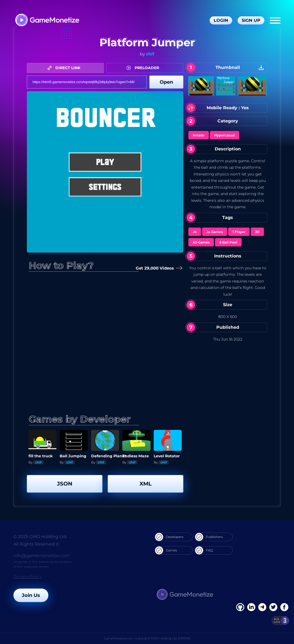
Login (221, 20)
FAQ (204, 550)
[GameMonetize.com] (47, 21)
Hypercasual (225, 135)
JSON (65, 484)
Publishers (209, 537)
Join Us (31, 595)
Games (166, 550)
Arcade (199, 135)
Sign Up (251, 20)
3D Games (201, 242)
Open (166, 82)
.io (195, 232)
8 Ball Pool (228, 242)
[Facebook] (240, 607)
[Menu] (275, 20)
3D (257, 232)
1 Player (239, 232)
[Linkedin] (262, 607)
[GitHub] (284, 607)
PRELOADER (144, 68)
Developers (169, 537)
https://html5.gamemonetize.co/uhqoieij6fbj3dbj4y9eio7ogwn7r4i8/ (87, 82)
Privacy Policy (28, 577)
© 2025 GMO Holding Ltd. (40, 537)
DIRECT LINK (65, 68)
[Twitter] (273, 607)
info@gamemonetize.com (42, 556)
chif (150, 54)
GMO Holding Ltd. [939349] (171, 638)
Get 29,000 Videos (157, 268)
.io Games (215, 232)
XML (146, 484)
